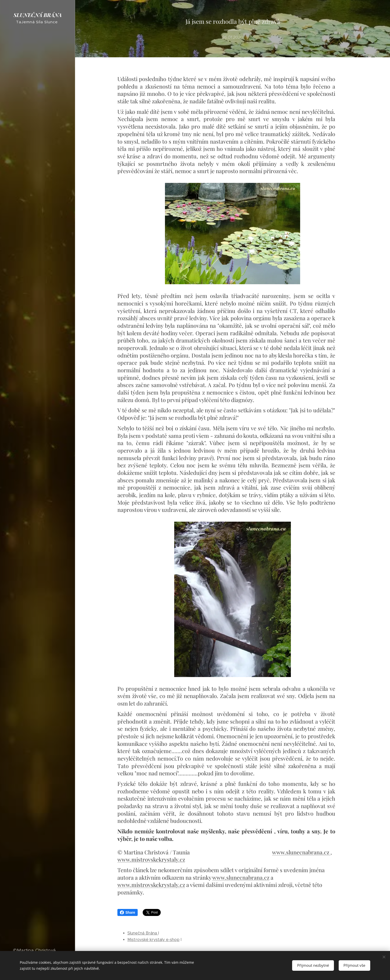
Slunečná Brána (143, 933)
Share (128, 912)
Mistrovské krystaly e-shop (153, 940)
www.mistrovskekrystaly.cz (151, 859)
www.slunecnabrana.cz (301, 852)
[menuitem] (38, 435)
